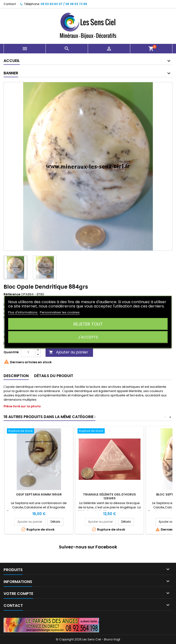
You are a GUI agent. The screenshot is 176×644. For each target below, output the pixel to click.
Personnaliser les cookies (60, 312)
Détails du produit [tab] (54, 376)
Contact (10, 4)
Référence (12, 294)
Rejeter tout (88, 324)
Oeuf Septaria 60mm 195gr (39, 494)
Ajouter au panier (69, 352)
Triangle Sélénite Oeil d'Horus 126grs (109, 496)
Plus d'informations (23, 312)
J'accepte (88, 337)
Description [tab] (16, 376)
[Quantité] (28, 352)
